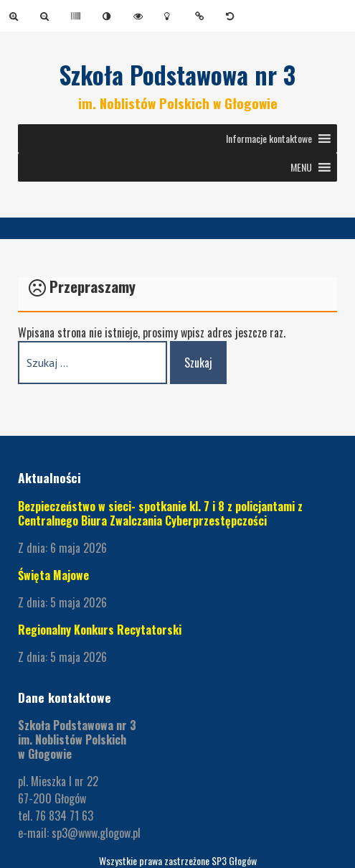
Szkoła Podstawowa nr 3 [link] (177, 75)
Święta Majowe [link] (53, 575)
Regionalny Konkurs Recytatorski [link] (101, 630)
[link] (16, 16)
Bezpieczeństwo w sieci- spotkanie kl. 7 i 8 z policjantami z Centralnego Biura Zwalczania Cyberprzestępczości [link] (160, 513)
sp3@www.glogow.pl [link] (96, 833)
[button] (269, 139)
